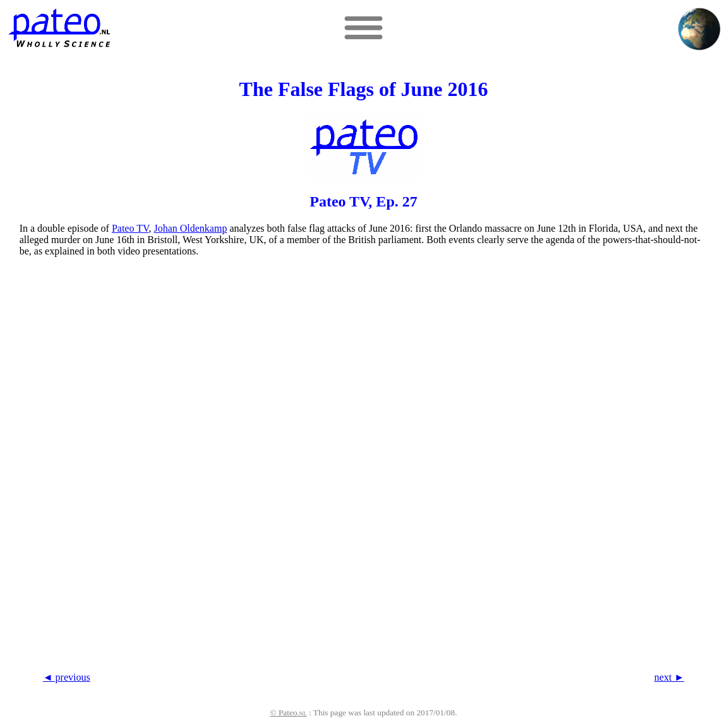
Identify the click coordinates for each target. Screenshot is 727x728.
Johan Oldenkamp (190, 228)
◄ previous (67, 677)
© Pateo (289, 713)
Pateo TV (130, 228)
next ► (669, 677)
